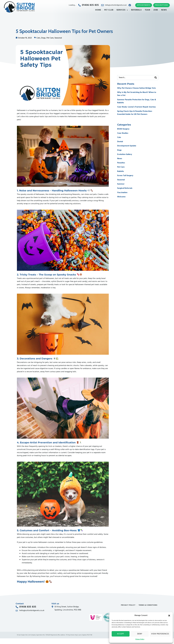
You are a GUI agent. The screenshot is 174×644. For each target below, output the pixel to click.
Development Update (127, 146)
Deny (140, 634)
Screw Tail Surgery (125, 176)
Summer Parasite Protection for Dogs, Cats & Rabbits (137, 101)
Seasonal (58, 38)
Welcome (121, 197)
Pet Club (109, 10)
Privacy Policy (140, 639)
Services (122, 10)
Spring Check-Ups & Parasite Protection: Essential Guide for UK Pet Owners (135, 113)
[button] (169, 616)
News (164, 10)
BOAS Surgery (123, 129)
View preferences (160, 634)
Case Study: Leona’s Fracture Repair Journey (136, 107)
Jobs (156, 10)
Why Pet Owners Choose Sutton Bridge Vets (136, 88)
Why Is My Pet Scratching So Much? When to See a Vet (137, 94)
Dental (120, 142)
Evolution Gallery (125, 154)
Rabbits (121, 171)
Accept (121, 634)
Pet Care (50, 38)
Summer (121, 184)
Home (98, 10)
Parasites (121, 163)
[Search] (156, 78)
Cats (38, 38)
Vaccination (122, 193)
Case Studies (123, 133)
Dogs (43, 38)
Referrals (136, 10)
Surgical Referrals (125, 188)
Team (147, 10)
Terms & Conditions (148, 605)
